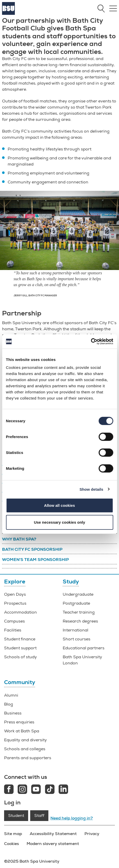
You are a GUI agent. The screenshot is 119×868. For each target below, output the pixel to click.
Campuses (14, 621)
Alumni (11, 695)
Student (16, 816)
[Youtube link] (36, 790)
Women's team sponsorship (35, 560)
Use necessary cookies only (59, 522)
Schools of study (20, 657)
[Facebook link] (9, 790)
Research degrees (80, 621)
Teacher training (79, 612)
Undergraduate (78, 594)
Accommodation (20, 612)
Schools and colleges (25, 749)
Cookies (12, 844)
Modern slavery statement (53, 844)
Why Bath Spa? (19, 539)
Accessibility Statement (53, 834)
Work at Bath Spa (22, 731)
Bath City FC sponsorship (32, 549)
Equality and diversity (25, 740)
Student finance (20, 639)
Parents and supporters (28, 758)
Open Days (15, 594)
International (75, 630)
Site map (13, 834)
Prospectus (15, 603)
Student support (20, 648)
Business (13, 713)
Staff (39, 816)
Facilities (13, 630)
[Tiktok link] (50, 790)
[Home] (8, 14)
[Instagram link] (22, 790)
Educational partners (84, 648)
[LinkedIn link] (63, 790)
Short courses (77, 639)
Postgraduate (76, 603)
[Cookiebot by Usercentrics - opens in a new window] (91, 342)
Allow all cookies (59, 505)
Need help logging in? (72, 818)
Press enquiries (19, 722)
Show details (91, 489)
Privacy (92, 834)
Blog (9, 704)
